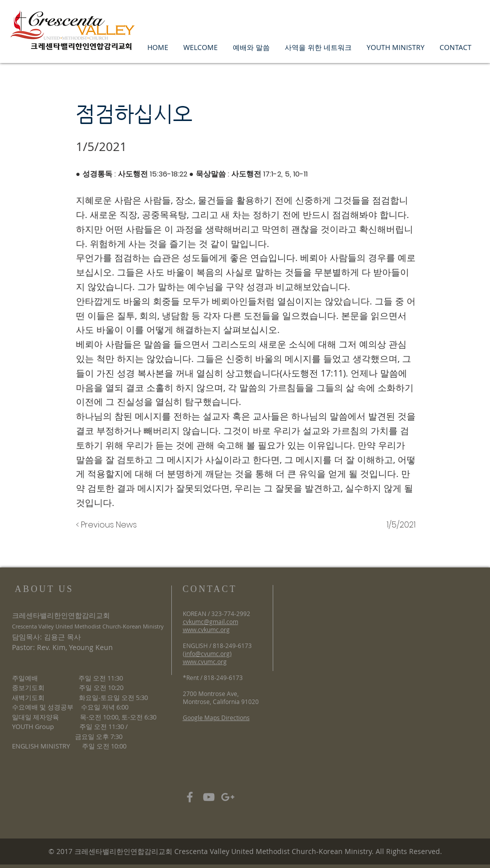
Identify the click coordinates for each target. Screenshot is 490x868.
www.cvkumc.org (206, 629)
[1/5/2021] (391, 525)
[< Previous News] (109, 525)
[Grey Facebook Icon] (190, 797)
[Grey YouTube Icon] (209, 797)
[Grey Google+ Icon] (228, 797)
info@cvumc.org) (208, 653)
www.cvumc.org (205, 661)
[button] (201, 47)
